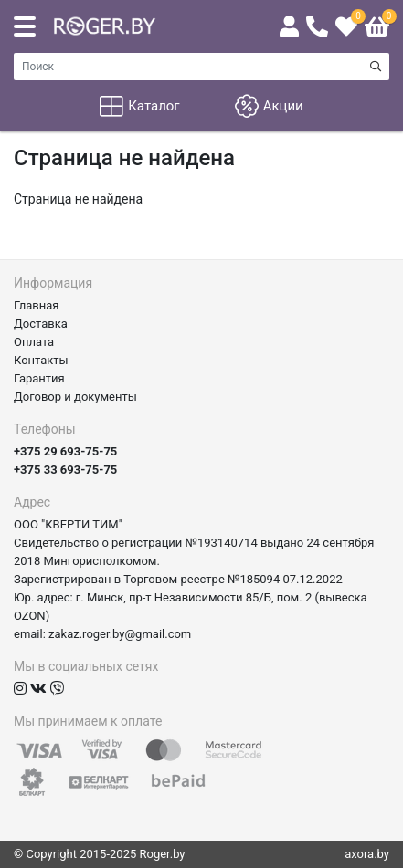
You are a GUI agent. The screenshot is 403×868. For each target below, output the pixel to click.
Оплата (34, 342)
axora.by (367, 854)
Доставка (41, 324)
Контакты (41, 360)
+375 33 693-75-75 (65, 470)
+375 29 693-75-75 (65, 451)
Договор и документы (75, 397)
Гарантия (39, 378)
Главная (36, 305)
